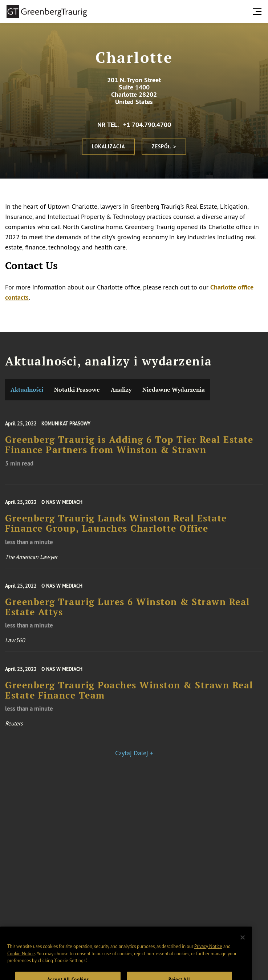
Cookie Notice (21, 959)
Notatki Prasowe (77, 390)
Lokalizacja (108, 147)
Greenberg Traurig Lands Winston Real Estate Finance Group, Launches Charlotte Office (116, 527)
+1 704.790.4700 (147, 125)
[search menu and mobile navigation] (259, 12)
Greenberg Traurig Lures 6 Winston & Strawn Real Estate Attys (127, 611)
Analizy (121, 390)
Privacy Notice (208, 952)
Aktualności (27, 390)
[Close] (243, 943)
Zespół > (164, 147)
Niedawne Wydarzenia (174, 390)
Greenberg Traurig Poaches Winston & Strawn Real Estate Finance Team (129, 694)
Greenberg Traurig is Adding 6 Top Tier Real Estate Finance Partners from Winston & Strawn (129, 448)
